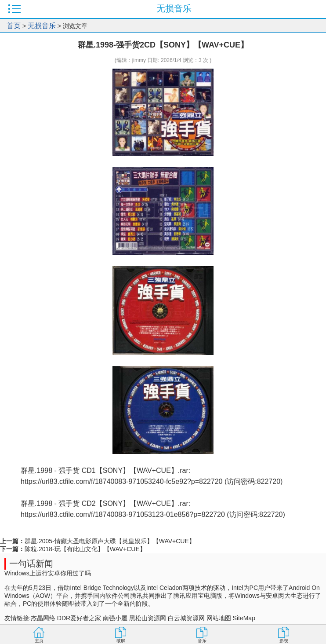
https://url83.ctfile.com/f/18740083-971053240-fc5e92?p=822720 (121, 481)
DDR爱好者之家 (79, 618)
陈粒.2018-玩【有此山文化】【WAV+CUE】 (85, 549)
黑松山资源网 (148, 618)
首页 (14, 26)
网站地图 (219, 618)
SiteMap (244, 618)
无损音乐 (42, 26)
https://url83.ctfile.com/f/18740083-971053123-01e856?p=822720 (123, 514)
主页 (39, 641)
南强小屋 (115, 618)
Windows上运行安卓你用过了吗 (48, 573)
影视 (284, 641)
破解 (121, 641)
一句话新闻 (31, 563)
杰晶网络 (43, 618)
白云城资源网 (186, 618)
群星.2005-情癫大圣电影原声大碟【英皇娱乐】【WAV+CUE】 (110, 541)
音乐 (202, 641)
